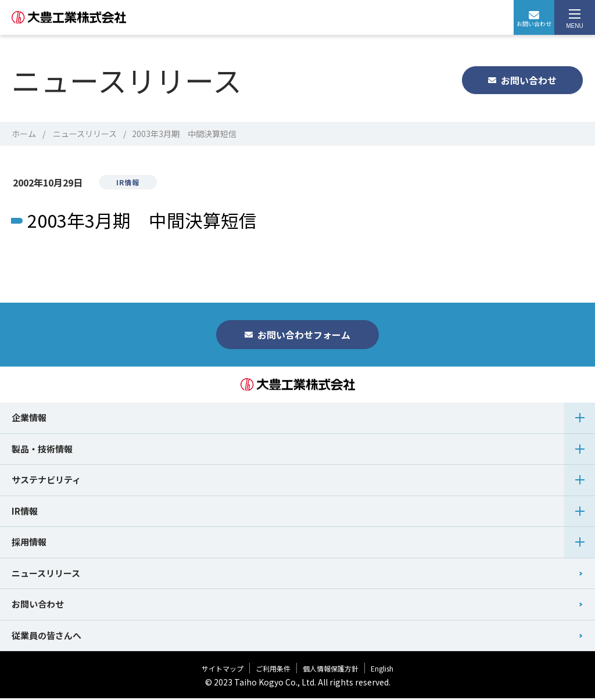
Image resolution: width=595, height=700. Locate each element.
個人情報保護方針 (331, 670)
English (382, 670)
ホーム (24, 134)
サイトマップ (223, 670)
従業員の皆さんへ (46, 637)
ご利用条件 (273, 670)
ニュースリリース (85, 134)
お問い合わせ (534, 19)
